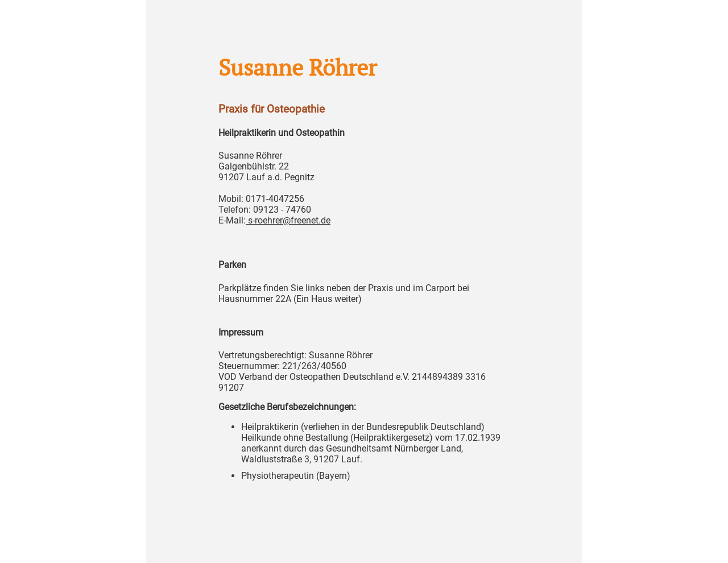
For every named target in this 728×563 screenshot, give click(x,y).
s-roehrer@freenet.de (288, 220)
